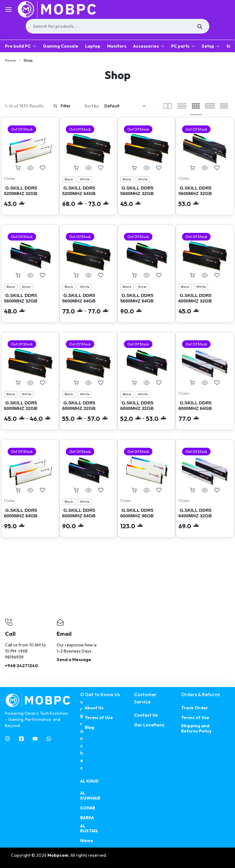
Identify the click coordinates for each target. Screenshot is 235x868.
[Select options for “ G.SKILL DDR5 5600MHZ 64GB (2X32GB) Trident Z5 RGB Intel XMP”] (134, 275)
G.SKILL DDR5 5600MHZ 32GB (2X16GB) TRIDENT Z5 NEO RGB (203, 196)
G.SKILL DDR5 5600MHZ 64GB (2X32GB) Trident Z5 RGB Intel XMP (142, 304)
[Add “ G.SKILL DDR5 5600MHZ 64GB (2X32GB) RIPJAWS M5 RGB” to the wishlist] (101, 275)
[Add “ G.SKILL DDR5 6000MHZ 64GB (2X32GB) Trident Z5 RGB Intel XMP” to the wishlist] (101, 490)
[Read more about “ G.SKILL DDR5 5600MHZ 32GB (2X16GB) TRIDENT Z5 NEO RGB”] (192, 168)
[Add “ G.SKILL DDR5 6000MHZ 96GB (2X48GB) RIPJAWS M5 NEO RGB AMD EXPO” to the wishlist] (159, 490)
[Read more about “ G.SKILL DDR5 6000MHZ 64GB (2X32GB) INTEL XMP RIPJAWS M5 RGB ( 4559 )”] (18, 490)
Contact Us (146, 715)
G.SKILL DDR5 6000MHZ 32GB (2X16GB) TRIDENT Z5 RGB (144, 411)
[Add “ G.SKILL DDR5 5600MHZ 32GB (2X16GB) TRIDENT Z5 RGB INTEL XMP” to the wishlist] (43, 275)
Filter (62, 106)
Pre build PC (21, 46)
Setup (211, 46)
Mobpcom (58, 855)
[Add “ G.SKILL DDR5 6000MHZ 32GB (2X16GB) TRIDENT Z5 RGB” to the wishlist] (159, 383)
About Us (94, 708)
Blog (90, 727)
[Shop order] (126, 106)
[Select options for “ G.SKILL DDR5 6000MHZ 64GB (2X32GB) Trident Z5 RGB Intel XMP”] (76, 490)
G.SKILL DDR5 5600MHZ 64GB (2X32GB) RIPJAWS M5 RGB (87, 304)
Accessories (149, 46)
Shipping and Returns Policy (196, 729)
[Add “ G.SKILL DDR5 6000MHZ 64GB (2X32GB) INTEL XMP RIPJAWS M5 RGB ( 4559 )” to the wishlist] (43, 490)
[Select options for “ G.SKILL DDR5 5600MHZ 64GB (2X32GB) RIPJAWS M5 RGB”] (76, 275)
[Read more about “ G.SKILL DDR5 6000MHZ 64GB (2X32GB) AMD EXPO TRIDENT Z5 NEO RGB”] (192, 383)
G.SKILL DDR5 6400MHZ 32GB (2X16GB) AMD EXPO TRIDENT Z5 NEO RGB (203, 518)
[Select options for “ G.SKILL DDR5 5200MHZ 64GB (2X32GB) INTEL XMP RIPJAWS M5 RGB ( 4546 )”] (76, 168)
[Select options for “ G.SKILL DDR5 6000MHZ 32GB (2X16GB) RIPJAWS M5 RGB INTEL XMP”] (76, 383)
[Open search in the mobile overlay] (117, 26)
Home (10, 60)
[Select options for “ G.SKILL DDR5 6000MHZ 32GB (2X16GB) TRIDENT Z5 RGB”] (134, 383)
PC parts (183, 46)
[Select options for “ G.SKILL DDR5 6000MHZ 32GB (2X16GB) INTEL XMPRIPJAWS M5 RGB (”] (18, 383)
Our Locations (149, 725)
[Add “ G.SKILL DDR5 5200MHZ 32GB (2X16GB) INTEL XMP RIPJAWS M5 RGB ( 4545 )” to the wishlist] (43, 168)
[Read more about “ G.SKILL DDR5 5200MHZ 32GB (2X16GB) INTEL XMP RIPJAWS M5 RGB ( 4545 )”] (18, 168)
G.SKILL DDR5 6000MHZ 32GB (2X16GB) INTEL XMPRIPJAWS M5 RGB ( (30, 411)
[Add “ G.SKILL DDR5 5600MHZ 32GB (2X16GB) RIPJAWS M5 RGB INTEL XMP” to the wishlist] (159, 168)
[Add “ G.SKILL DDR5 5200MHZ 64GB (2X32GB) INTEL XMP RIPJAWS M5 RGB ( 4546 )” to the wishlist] (101, 168)
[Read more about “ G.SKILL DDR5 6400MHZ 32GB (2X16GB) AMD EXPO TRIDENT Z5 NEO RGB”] (192, 490)
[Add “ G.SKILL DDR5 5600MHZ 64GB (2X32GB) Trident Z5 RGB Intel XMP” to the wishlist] (159, 275)
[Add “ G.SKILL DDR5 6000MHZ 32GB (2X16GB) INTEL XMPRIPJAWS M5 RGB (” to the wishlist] (43, 383)
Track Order (195, 708)
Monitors (117, 46)
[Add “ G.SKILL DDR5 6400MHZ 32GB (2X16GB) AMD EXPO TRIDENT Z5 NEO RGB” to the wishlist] (217, 490)
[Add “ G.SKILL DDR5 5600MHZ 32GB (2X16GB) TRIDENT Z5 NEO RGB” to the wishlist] (217, 168)
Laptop (93, 46)
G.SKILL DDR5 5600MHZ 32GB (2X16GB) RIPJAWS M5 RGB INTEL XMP (145, 196)
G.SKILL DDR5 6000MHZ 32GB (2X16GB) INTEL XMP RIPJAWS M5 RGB (201, 304)
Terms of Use (99, 718)
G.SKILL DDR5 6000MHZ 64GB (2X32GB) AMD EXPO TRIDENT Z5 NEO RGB (203, 411)
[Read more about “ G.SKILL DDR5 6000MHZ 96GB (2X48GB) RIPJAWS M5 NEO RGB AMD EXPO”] (134, 490)
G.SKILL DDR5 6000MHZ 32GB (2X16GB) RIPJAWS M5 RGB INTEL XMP (87, 411)
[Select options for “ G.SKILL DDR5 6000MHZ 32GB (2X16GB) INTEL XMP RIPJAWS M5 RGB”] (192, 275)
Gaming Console (61, 46)
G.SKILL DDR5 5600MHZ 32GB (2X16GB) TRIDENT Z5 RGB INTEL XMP (28, 304)
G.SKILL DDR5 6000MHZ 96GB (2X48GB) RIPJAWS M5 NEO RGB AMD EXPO (145, 518)
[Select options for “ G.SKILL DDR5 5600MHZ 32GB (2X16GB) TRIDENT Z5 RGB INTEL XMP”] (18, 275)
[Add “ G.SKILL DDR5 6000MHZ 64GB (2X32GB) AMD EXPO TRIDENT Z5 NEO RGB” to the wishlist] (217, 383)
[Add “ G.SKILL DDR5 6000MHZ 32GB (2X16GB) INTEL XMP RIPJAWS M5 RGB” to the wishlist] (217, 275)
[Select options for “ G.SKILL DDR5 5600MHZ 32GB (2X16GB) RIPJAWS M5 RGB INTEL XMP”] (134, 168)
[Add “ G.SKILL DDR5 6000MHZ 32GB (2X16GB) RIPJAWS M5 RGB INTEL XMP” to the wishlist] (101, 383)
